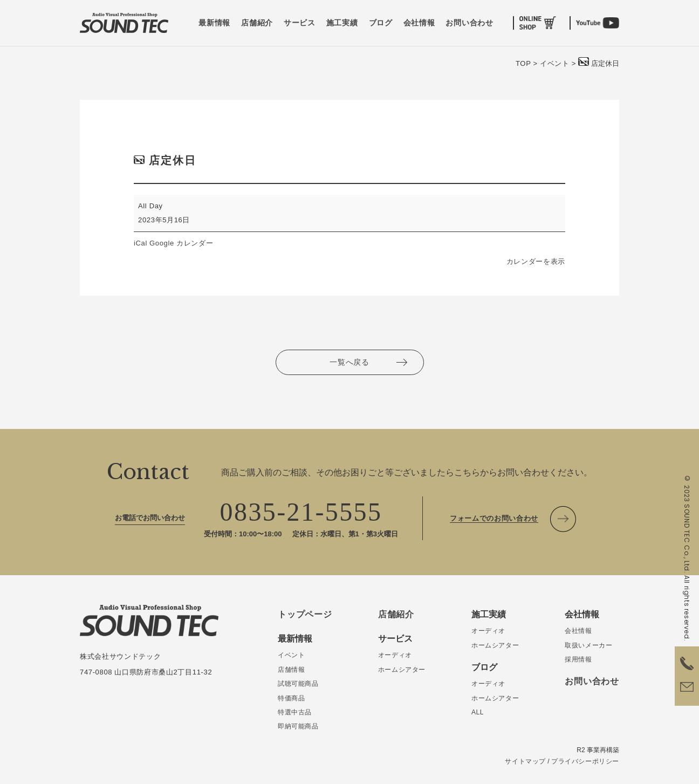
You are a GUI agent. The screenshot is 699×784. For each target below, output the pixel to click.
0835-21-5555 (301, 512)
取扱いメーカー (588, 645)
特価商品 (291, 698)
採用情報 (578, 659)
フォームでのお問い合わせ (494, 518)
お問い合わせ (469, 23)
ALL (478, 712)
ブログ (381, 23)
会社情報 (419, 23)
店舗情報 (291, 670)
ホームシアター (402, 670)
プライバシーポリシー (585, 761)
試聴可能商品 (298, 684)
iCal (141, 243)
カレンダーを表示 (536, 261)
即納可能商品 (298, 726)
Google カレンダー (181, 243)
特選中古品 (295, 712)
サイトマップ (525, 761)
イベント (291, 655)
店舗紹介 (257, 23)
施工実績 (342, 23)
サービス (300, 23)
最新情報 (214, 23)
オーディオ (395, 655)
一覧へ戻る (349, 362)
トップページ (305, 614)
